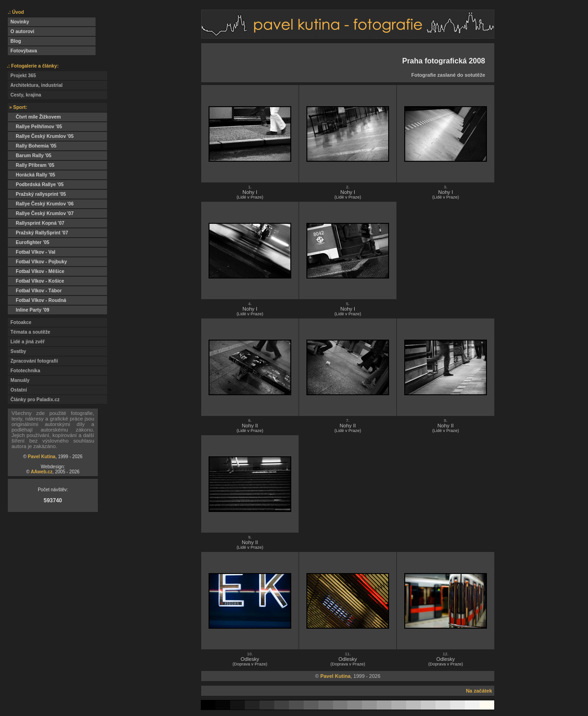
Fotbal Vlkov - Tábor (35, 291)
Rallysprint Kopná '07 (36, 223)
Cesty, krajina (25, 95)
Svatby (17, 351)
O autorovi (21, 31)
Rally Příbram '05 (31, 165)
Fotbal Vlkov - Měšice (36, 271)
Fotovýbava (23, 51)
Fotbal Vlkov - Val (31, 252)
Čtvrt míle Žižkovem (34, 117)
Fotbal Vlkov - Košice (36, 281)
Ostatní (17, 390)
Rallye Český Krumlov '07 (41, 213)
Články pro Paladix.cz (34, 400)
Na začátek (479, 691)
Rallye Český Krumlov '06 (41, 204)
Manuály (19, 380)
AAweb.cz (42, 472)
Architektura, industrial (35, 85)
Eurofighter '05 (28, 242)
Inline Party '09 (28, 310)
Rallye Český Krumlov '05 (41, 136)
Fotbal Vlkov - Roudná (37, 300)
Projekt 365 (22, 76)
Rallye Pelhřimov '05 (35, 127)
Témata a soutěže (29, 332)
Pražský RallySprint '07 (38, 233)
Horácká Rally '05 (31, 175)
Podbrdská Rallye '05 (36, 185)
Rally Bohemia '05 (32, 146)
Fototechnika (24, 371)
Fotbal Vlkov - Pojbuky (37, 262)
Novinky (18, 22)
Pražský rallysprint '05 (37, 194)
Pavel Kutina (42, 457)
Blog (14, 41)
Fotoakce (20, 322)
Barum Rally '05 (30, 156)
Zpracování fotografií (33, 361)
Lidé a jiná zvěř (26, 342)
